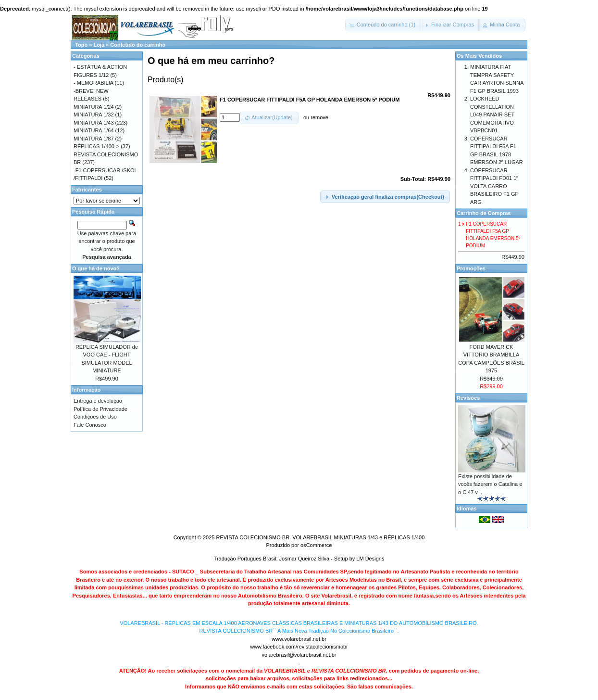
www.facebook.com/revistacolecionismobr (299, 647)
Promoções (471, 268)
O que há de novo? (96, 268)
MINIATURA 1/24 (94, 107)
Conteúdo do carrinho (138, 45)
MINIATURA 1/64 (94, 130)
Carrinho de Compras (484, 213)
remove (319, 117)
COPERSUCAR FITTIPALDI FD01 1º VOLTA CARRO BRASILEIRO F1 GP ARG (494, 186)
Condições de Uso (95, 417)
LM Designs (370, 559)
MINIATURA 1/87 (94, 139)
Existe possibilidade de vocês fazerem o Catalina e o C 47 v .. (490, 484)
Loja (99, 45)
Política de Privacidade (100, 409)
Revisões (468, 398)
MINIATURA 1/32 (94, 115)
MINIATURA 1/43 (94, 123)
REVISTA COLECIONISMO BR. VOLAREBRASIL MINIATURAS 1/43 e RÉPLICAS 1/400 (320, 537)
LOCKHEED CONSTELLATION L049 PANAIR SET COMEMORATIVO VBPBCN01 (492, 115)
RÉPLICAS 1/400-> (96, 146)
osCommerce (316, 545)
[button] (383, 25)
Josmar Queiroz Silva (305, 559)
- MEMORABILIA (93, 83)
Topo (81, 45)
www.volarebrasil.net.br (299, 639)
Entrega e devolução (98, 401)
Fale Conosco (90, 425)
